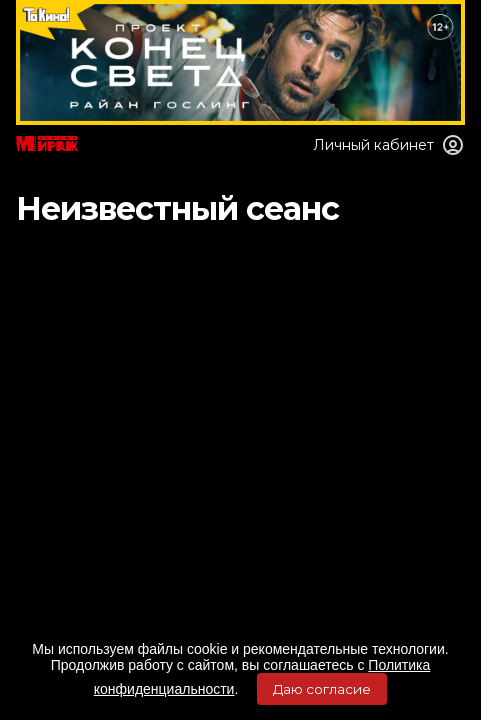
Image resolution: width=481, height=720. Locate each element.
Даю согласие (322, 689)
